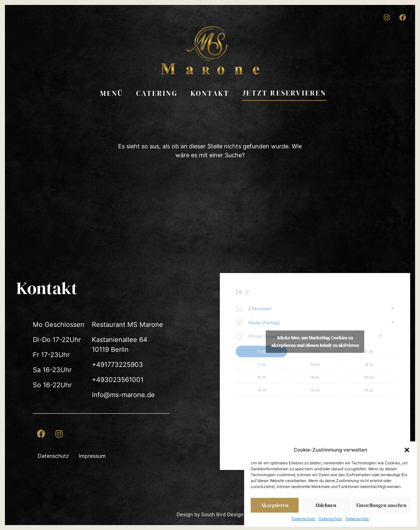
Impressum (92, 456)
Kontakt (210, 93)
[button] (407, 450)
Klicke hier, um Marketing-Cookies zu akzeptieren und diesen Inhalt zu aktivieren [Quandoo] (315, 341)
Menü (112, 93)
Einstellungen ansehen (381, 505)
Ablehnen (325, 505)
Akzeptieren (275, 505)
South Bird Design (222, 514)
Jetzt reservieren (284, 93)
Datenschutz (304, 519)
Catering (157, 93)
